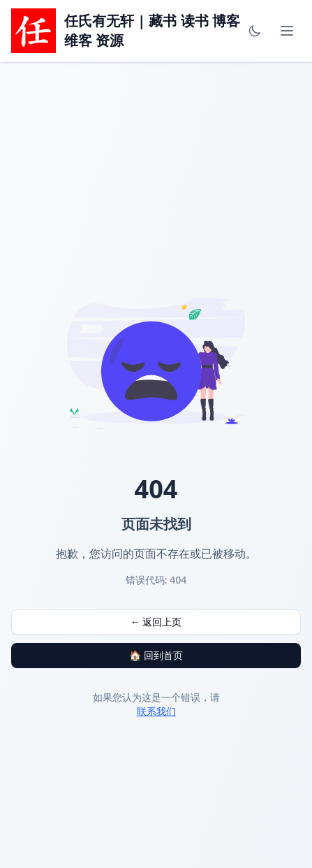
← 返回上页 (156, 622)
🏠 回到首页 (156, 655)
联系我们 (156, 711)
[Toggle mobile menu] (287, 31)
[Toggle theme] (255, 31)
